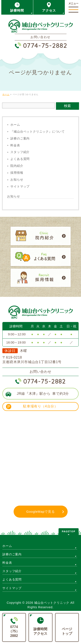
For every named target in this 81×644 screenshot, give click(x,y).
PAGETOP (69, 531)
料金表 (15, 145)
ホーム (15, 125)
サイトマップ (20, 187)
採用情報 (17, 173)
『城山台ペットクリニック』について (38, 132)
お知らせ (17, 180)
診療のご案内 (20, 139)
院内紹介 (17, 166)
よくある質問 (20, 159)
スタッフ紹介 (20, 152)
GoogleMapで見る (40, 512)
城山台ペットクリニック (52, 603)
